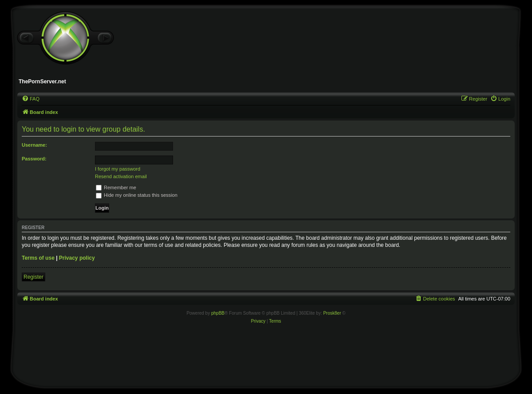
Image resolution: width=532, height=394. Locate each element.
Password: (34, 159)
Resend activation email (121, 176)
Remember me (116, 187)
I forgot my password (118, 169)
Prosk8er (332, 313)
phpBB (218, 313)
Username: (34, 145)
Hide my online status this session (137, 195)
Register (33, 277)
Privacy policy (77, 258)
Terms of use (38, 258)
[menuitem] (31, 99)
